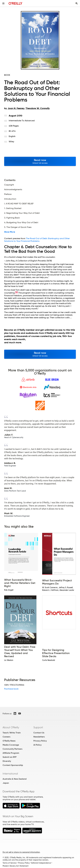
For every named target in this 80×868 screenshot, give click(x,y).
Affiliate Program (11, 753)
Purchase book (11, 689)
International (10, 774)
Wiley (11, 142)
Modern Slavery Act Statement (16, 866)
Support (38, 727)
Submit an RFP (10, 757)
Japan (6, 783)
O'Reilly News (9, 741)
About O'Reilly (11, 727)
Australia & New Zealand (15, 779)
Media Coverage (11, 745)
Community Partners (12, 749)
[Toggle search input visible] (77, 3)
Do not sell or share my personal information (21, 852)
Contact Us (39, 733)
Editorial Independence (41, 863)
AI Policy (37, 745)
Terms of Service (10, 863)
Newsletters (39, 737)
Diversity (7, 761)
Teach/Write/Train (12, 733)
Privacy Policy (40, 741)
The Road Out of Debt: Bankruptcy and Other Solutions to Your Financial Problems (37, 240)
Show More (10, 232)
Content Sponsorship (13, 765)
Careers (6, 737)
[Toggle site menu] (3, 3)
